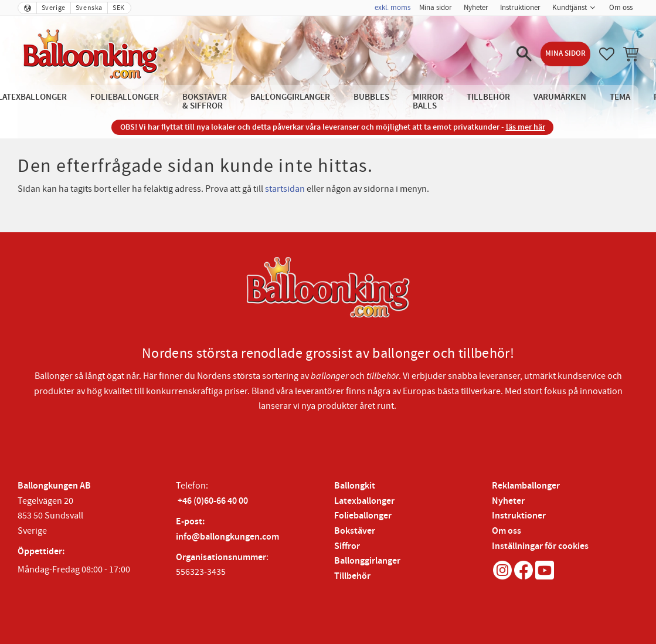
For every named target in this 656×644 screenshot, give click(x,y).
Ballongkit (355, 486)
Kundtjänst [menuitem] (570, 8)
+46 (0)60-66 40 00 (213, 501)
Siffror (347, 546)
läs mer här (526, 127)
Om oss (507, 531)
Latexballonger (364, 501)
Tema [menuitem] (620, 97)
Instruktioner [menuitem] (520, 8)
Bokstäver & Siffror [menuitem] (205, 101)
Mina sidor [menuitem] (436, 8)
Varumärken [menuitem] (560, 97)
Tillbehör (352, 576)
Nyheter (508, 501)
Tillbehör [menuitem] (488, 97)
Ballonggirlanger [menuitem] (290, 97)
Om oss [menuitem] (621, 8)
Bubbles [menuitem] (371, 97)
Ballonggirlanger (367, 561)
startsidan (285, 189)
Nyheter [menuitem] (476, 8)
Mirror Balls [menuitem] (428, 101)
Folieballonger (363, 516)
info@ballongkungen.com (227, 537)
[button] (524, 54)
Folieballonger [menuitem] (125, 97)
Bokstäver (355, 531)
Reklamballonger (526, 486)
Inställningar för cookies (540, 546)
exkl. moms (392, 8)
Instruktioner (519, 516)
